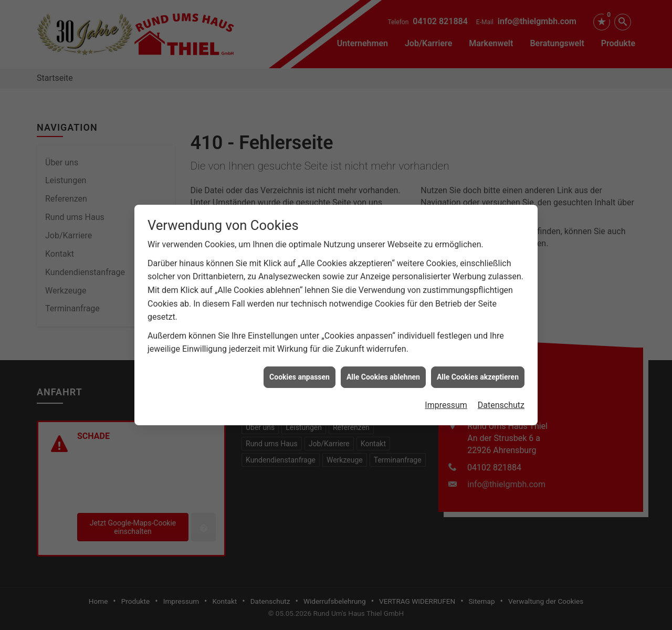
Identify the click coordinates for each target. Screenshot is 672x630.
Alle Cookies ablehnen (383, 374)
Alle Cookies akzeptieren (478, 374)
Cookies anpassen (300, 374)
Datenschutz (501, 402)
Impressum (446, 402)
